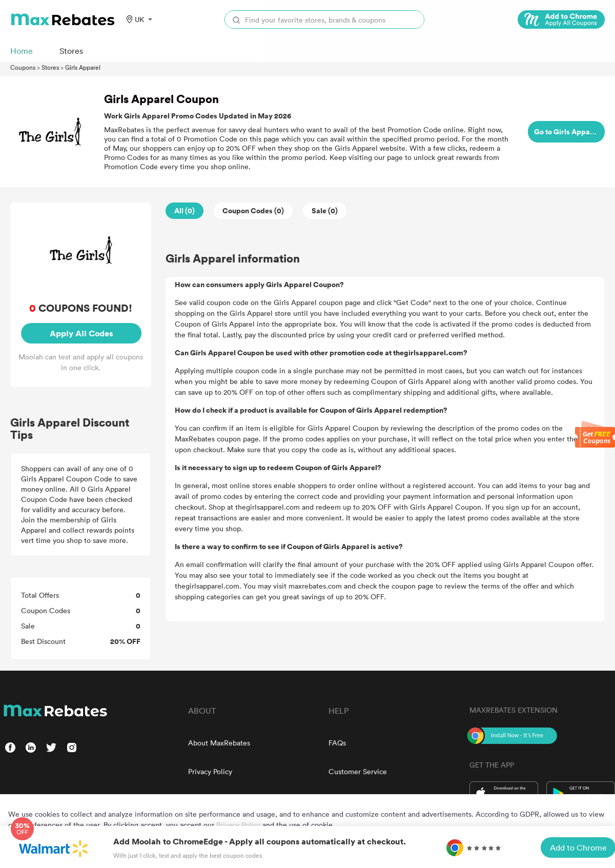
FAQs (337, 743)
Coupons (23, 67)
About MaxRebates (219, 743)
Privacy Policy (210, 771)
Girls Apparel (83, 67)
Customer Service (358, 771)
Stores (50, 67)
